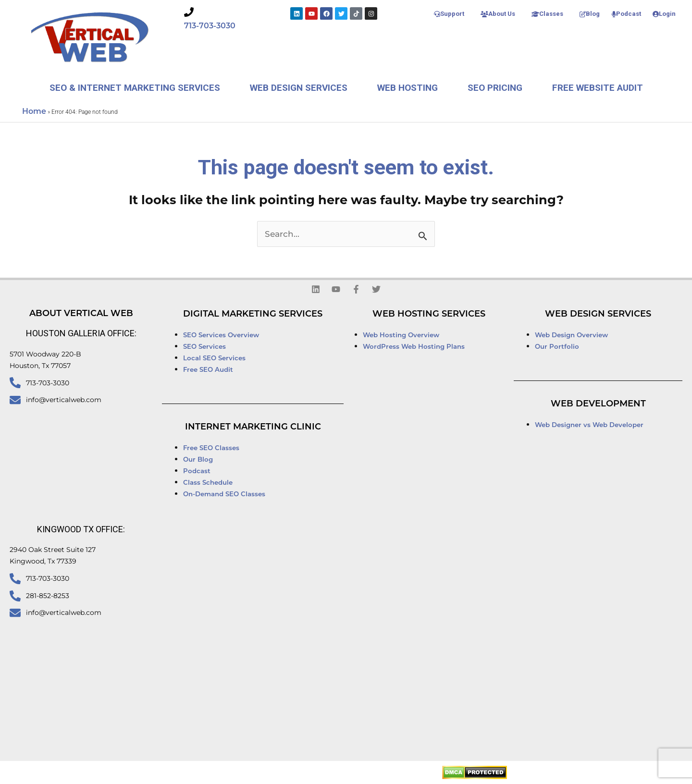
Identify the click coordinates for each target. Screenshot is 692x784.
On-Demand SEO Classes (224, 494)
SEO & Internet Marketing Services (135, 88)
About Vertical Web (81, 313)
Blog (590, 14)
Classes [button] (547, 14)
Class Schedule (208, 482)
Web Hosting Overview (401, 335)
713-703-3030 (210, 26)
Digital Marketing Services (253, 314)
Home (34, 111)
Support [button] (449, 14)
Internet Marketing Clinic (253, 427)
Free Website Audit (598, 88)
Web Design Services (299, 88)
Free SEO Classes (211, 448)
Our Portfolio (557, 346)
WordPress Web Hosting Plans (414, 346)
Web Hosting (408, 88)
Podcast (626, 14)
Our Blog (198, 459)
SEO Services (205, 346)
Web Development (598, 404)
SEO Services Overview (221, 335)
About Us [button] (498, 14)
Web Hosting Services (429, 314)
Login (664, 14)
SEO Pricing (495, 88)
